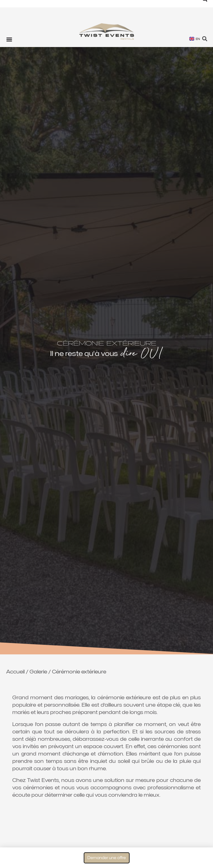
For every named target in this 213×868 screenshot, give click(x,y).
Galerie (38, 672)
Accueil (15, 672)
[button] (205, 39)
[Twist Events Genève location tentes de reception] (107, 32)
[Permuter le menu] (9, 39)
